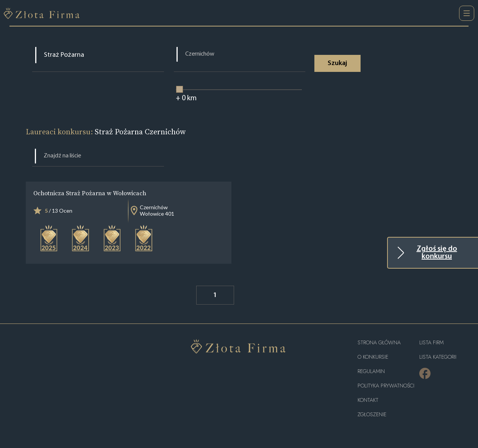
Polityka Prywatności (386, 386)
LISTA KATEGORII (438, 357)
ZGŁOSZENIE (372, 415)
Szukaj (337, 63)
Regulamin (371, 371)
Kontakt (368, 400)
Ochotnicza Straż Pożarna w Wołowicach (90, 193)
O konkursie (373, 357)
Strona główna (379, 343)
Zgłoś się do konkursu (437, 253)
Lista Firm (431, 343)
